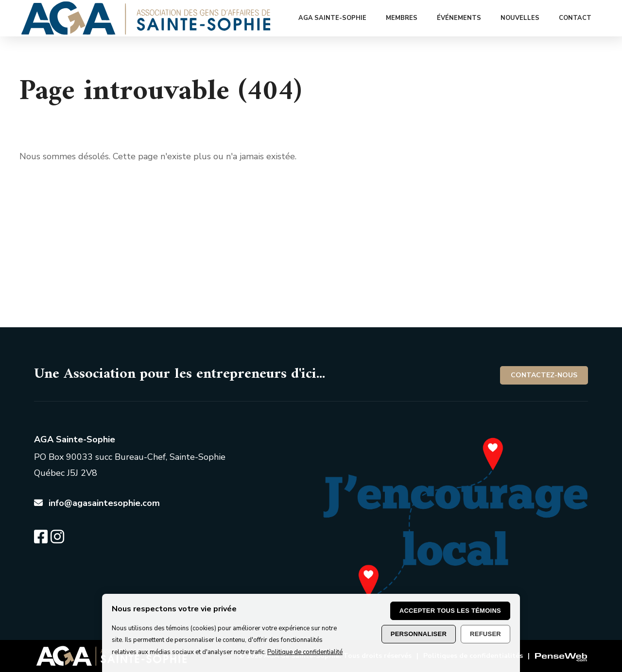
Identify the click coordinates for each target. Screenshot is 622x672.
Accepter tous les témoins (450, 611)
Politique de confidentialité (305, 652)
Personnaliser (419, 634)
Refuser (485, 634)
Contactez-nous (544, 375)
